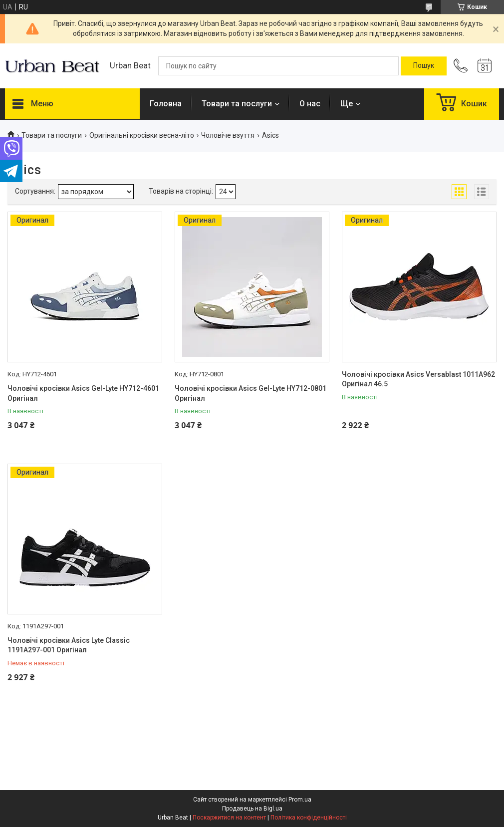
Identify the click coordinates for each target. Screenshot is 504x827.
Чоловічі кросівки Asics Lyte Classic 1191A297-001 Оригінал (69, 645)
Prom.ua (300, 800)
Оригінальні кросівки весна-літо (142, 135)
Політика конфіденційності (309, 818)
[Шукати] (424, 66)
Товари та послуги (237, 104)
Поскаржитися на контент (229, 818)
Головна (166, 104)
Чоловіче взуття (228, 135)
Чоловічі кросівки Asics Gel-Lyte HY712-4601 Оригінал (83, 393)
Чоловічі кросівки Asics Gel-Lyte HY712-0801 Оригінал (251, 393)
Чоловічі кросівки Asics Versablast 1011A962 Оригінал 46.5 (418, 379)
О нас (310, 104)
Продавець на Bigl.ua (252, 809)
